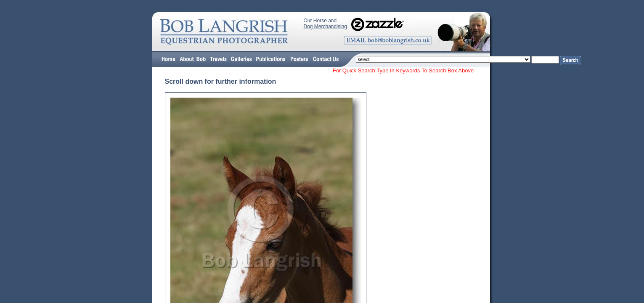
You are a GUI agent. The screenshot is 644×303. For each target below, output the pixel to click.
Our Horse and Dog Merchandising (325, 24)
